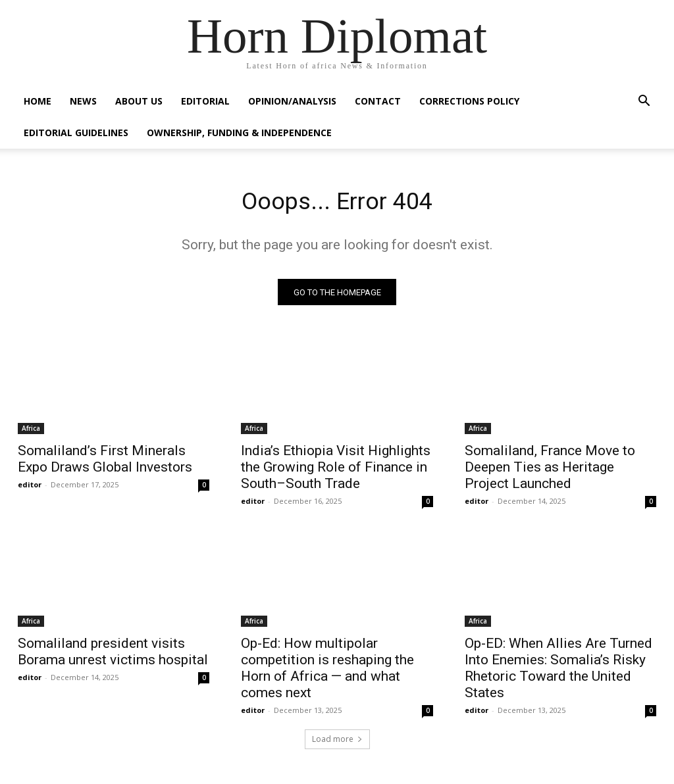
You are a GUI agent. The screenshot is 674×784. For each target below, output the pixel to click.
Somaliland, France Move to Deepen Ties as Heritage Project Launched (550, 471)
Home (38, 101)
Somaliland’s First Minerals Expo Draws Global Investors (105, 463)
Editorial (205, 101)
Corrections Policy (469, 101)
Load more (337, 742)
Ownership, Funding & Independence (239, 133)
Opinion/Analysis (292, 101)
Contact (378, 101)
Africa (31, 432)
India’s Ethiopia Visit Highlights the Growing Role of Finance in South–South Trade (336, 471)
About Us (139, 101)
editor (30, 488)
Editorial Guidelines (76, 133)
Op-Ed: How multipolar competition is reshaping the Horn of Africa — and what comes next (327, 671)
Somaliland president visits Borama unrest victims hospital (113, 655)
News (83, 101)
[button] (644, 102)
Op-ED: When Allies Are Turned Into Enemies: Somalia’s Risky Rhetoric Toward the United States (558, 671)
